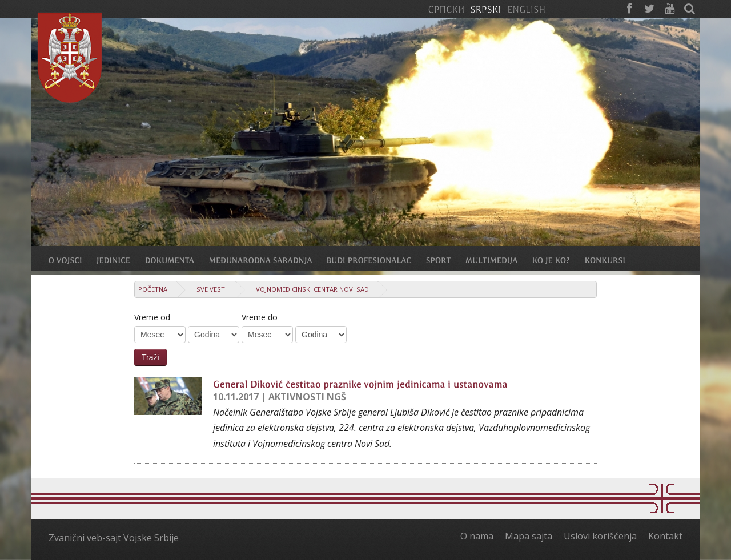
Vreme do (260, 317)
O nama (477, 536)
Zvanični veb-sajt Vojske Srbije (114, 538)
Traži (150, 357)
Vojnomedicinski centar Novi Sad (312, 289)
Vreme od (152, 317)
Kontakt (665, 536)
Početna (153, 289)
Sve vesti (212, 289)
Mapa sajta (529, 536)
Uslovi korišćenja (600, 536)
